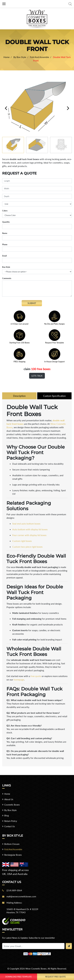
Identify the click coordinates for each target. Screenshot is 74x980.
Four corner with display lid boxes (29, 535)
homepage (19, 680)
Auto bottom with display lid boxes (30, 530)
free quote (36, 676)
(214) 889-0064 (14, 891)
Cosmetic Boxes (12, 805)
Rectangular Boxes (13, 855)
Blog (7, 816)
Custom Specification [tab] (54, 396)
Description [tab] (19, 396)
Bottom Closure (12, 844)
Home (7, 794)
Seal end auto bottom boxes (26, 524)
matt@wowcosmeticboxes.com (21, 897)
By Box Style (10, 810)
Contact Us (10, 827)
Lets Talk (37, 376)
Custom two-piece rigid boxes (27, 547)
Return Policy (11, 821)
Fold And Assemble (13, 850)
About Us (9, 800)
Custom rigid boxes (22, 541)
